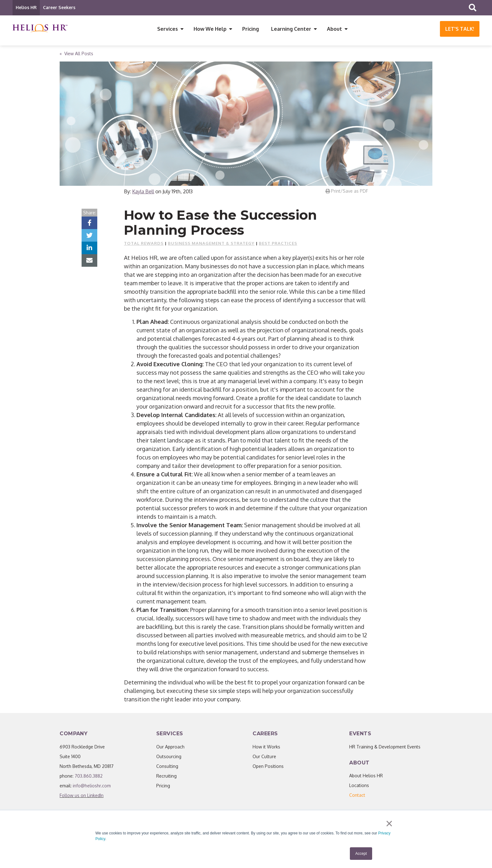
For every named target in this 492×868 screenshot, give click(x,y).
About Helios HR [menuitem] (366, 777)
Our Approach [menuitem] (170, 748)
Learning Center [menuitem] (291, 29)
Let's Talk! (460, 29)
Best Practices (278, 245)
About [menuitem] (334, 29)
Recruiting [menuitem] (166, 777)
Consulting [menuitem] (167, 768)
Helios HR (26, 7)
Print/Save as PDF (347, 193)
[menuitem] (357, 797)
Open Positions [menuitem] (268, 768)
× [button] (390, 824)
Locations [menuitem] (359, 787)
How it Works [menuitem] (266, 748)
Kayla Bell (143, 193)
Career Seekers (59, 7)
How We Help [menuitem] (210, 29)
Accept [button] (361, 854)
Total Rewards (144, 245)
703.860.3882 (89, 777)
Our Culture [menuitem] (264, 758)
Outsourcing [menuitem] (169, 758)
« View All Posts (76, 55)
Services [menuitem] (168, 29)
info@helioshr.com (92, 787)
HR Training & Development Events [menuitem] (385, 748)
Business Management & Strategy (211, 245)
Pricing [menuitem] (251, 29)
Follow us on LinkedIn (82, 797)
